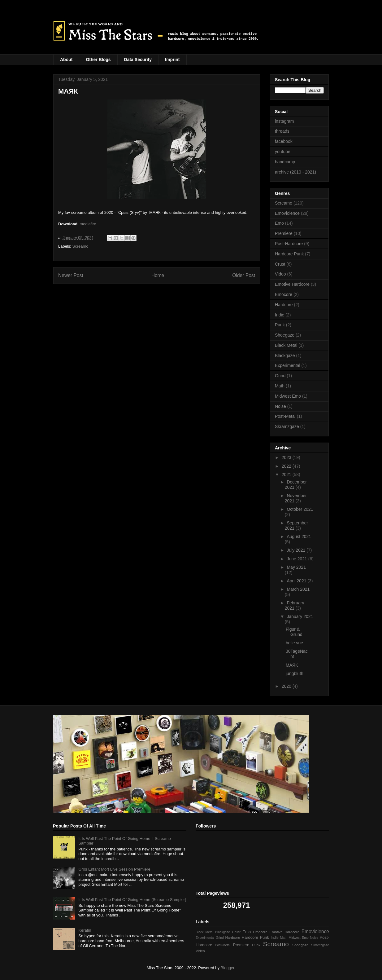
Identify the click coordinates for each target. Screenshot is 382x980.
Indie (280, 315)
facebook (284, 141)
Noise (280, 406)
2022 (287, 466)
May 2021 (296, 567)
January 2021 (300, 616)
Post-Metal (285, 416)
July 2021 (297, 550)
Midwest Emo (288, 396)
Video (280, 274)
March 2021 (298, 589)
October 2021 (300, 509)
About (66, 60)
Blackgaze (285, 355)
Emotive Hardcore (292, 284)
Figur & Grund (294, 632)
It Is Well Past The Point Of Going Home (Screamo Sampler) (132, 900)
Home (158, 275)
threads (282, 131)
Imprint (172, 60)
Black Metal (286, 345)
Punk (280, 325)
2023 (287, 457)
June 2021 (297, 559)
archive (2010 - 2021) (295, 172)
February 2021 (295, 605)
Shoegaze (285, 335)
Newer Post (71, 275)
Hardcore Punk (289, 254)
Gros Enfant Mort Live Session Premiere (114, 869)
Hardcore (284, 305)
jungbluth (295, 673)
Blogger (228, 968)
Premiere (284, 233)
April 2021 (297, 581)
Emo (279, 223)
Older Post (244, 275)
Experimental (288, 365)
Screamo (80, 246)
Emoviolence (287, 213)
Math (280, 386)
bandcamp (285, 162)
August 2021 (299, 536)
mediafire (88, 224)
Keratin (85, 930)
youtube (283, 152)
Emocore (284, 294)
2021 (287, 475)
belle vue (294, 643)
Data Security (138, 60)
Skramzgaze (287, 426)
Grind (280, 376)
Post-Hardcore (289, 244)
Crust (280, 264)
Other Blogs (98, 60)
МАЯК (292, 665)
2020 (287, 686)
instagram (284, 121)
